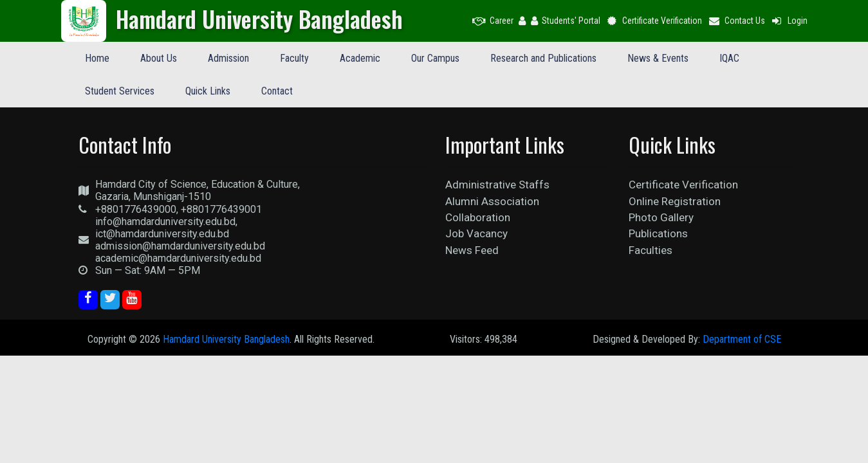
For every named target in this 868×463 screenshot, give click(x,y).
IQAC (729, 58)
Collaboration (478, 217)
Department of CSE (742, 339)
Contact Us (736, 21)
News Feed (472, 250)
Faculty (294, 58)
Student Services (120, 91)
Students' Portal (566, 21)
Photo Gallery (661, 217)
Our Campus (435, 58)
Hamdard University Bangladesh (226, 339)
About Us (159, 58)
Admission (228, 58)
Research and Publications (543, 58)
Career (493, 21)
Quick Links (208, 91)
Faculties (651, 250)
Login (789, 21)
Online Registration (675, 201)
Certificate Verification (654, 21)
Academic (360, 58)
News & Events (658, 58)
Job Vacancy (476, 233)
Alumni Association (492, 201)
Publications (658, 233)
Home (97, 58)
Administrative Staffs (497, 185)
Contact (277, 91)
